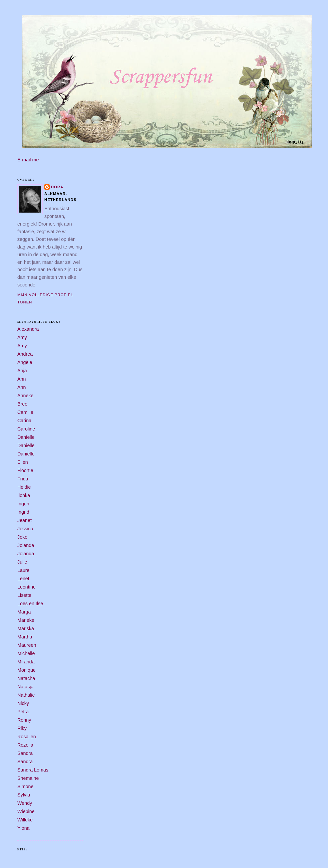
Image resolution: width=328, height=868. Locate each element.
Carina (24, 421)
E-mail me (28, 160)
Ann (21, 379)
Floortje (25, 470)
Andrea (25, 354)
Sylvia (24, 795)
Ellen (23, 462)
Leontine (26, 587)
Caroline (26, 429)
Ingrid (23, 512)
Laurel (24, 570)
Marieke (26, 620)
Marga (24, 612)
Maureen (27, 645)
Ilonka (24, 495)
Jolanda (26, 545)
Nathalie (26, 695)
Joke (22, 537)
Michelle (26, 653)
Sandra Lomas (33, 770)
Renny (24, 720)
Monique (26, 670)
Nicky (23, 703)
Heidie (24, 487)
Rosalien (27, 737)
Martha (25, 637)
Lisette (24, 595)
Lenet (23, 579)
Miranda (26, 662)
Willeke (25, 820)
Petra (23, 712)
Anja (22, 371)
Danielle (26, 437)
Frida (23, 479)
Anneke (25, 396)
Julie (22, 562)
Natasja (25, 687)
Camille (25, 412)
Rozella (25, 745)
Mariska (26, 628)
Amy (22, 337)
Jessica (25, 529)
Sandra (25, 753)
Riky (22, 728)
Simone (25, 786)
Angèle (25, 362)
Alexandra (28, 329)
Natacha (26, 678)
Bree (22, 404)
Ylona (23, 828)
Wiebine (26, 811)
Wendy (25, 803)
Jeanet (24, 520)
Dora (57, 187)
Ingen (23, 504)
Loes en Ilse (30, 604)
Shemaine (28, 778)
